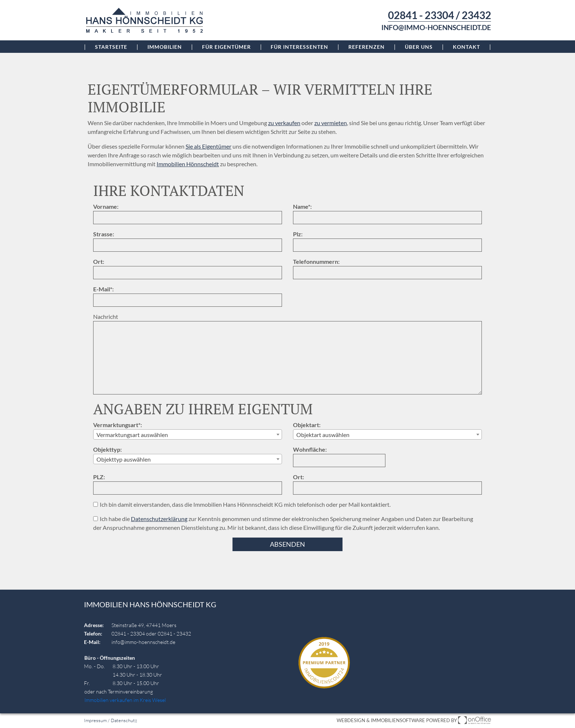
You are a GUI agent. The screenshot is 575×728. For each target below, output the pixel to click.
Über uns (419, 47)
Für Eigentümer (226, 47)
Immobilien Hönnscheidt (188, 164)
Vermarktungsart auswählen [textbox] (132, 435)
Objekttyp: (107, 449)
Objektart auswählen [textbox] (323, 435)
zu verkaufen (284, 123)
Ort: (99, 261)
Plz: (298, 234)
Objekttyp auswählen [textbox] (124, 459)
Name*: (302, 206)
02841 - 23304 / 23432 (440, 15)
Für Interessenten (299, 47)
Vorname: (106, 206)
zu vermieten (331, 123)
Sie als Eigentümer (208, 146)
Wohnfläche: (310, 449)
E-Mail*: (103, 289)
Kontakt (466, 47)
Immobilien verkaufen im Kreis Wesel (125, 700)
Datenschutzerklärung (159, 519)
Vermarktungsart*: (118, 425)
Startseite (111, 47)
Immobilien (165, 47)
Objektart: (307, 425)
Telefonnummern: (316, 261)
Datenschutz (124, 720)
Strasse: (104, 234)
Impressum (95, 720)
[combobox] (188, 434)
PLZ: (99, 477)
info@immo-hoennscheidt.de (436, 28)
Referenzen (367, 47)
